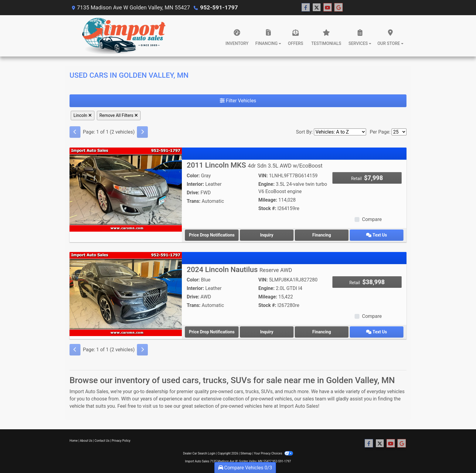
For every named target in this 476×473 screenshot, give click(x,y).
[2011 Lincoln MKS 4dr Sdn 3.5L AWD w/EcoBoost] (126, 189)
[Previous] (75, 132)
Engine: (266, 184)
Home (74, 441)
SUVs (267, 391)
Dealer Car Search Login (199, 453)
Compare (372, 219)
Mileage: (268, 200)
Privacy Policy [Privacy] (121, 441)
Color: (193, 176)
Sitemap (246, 453)
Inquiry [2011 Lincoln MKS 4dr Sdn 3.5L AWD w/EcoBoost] (267, 235)
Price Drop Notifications (212, 235)
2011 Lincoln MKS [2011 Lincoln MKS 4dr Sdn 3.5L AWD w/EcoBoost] (255, 165)
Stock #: (267, 208)
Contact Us (102, 441)
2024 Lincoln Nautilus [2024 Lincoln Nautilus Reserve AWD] (239, 270)
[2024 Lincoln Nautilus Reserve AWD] (126, 294)
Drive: (193, 193)
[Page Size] (399, 132)
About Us (86, 441)
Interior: (195, 184)
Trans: (194, 201)
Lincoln (83, 115)
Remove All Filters (119, 115)
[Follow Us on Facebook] (305, 8)
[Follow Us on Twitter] (316, 8)
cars (238, 391)
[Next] (142, 132)
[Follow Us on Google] (338, 8)
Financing (322, 235)
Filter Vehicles (238, 101)
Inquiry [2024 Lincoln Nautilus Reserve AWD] (267, 332)
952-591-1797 (218, 7)
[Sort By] (340, 132)
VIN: (263, 176)
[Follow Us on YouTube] (327, 8)
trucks (252, 391)
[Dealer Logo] (124, 36)
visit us (150, 406)
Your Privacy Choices (273, 453)
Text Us (376, 235)
